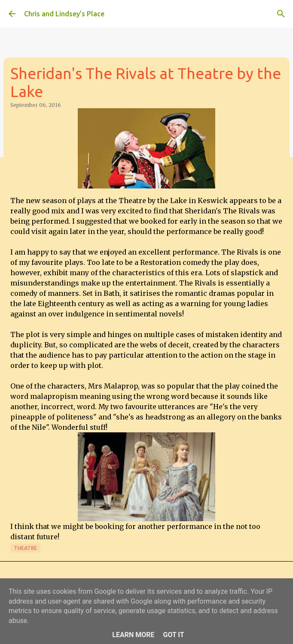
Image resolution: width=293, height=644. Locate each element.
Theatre (25, 548)
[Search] (281, 14)
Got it (173, 635)
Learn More (133, 635)
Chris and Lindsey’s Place (64, 14)
